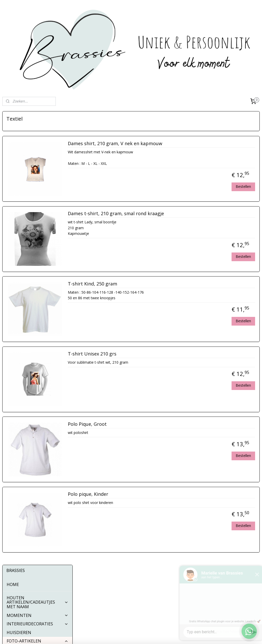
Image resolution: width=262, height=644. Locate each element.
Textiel (17, 248)
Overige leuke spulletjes (34, 239)
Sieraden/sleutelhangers (34, 256)
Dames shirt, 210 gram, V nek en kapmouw (190, 144)
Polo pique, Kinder (163, 494)
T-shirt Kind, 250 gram (167, 284)
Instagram (107, 591)
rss (119, 635)
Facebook (107, 583)
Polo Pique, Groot (162, 424)
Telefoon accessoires (31, 273)
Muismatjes (22, 205)
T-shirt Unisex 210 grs (167, 354)
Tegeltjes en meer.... (30, 222)
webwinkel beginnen (139, 635)
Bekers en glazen (27, 213)
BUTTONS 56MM (23, 308)
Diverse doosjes (26, 231)
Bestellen (243, 186)
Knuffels (19, 265)
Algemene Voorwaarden (22, 593)
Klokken (19, 282)
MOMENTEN (37, 162)
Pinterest (106, 600)
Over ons (10, 582)
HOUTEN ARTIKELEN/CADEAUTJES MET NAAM (37, 149)
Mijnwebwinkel (183, 635)
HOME (13, 131)
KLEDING (37, 291)
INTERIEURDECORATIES (37, 170)
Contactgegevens (17, 587)
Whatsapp (107, 608)
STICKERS (37, 299)
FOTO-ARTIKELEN (37, 188)
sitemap (108, 635)
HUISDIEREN (19, 179)
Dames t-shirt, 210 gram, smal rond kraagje (191, 214)
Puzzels (18, 196)
